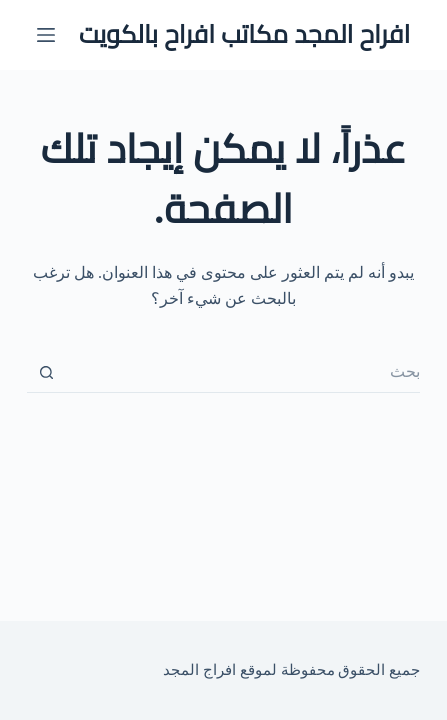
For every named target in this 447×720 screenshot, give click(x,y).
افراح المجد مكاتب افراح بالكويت (244, 34)
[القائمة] (46, 35)
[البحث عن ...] (243, 373)
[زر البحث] (47, 373)
